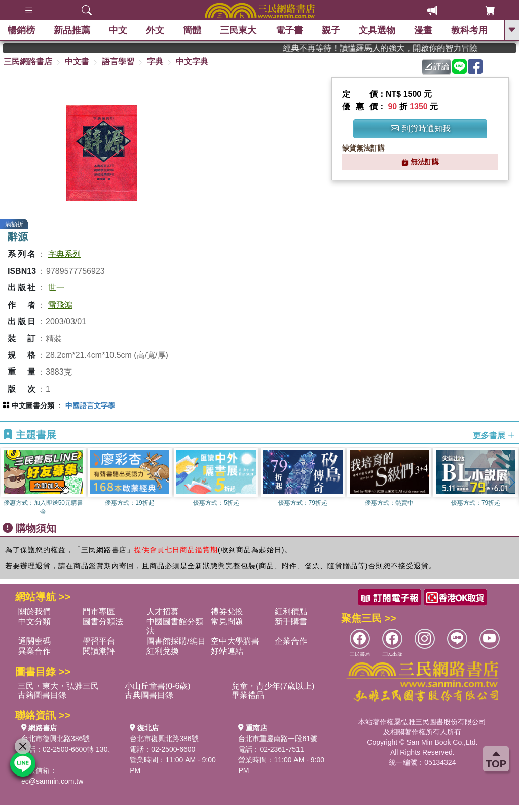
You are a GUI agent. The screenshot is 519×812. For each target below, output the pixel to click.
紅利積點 (291, 612)
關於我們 (34, 612)
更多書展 (494, 436)
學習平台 (99, 641)
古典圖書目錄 (149, 695)
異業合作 (34, 651)
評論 (437, 67)
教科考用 (469, 30)
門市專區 (99, 612)
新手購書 (291, 622)
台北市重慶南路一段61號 (278, 739)
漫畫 (423, 30)
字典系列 (64, 254)
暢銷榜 (21, 30)
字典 (155, 62)
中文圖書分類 (33, 405)
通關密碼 (34, 641)
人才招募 (163, 612)
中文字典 (192, 62)
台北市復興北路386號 (55, 739)
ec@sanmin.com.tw (52, 781)
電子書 (289, 30)
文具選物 (377, 30)
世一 (56, 288)
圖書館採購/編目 (176, 641)
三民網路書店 (28, 62)
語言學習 (118, 62)
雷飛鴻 (60, 305)
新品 (72, 30)
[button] (511, 482)
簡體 (192, 30)
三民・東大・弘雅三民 (58, 686)
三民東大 (238, 30)
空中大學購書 (235, 641)
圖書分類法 (103, 622)
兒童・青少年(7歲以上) (273, 686)
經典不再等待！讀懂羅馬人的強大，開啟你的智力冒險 (393, 48)
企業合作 (291, 641)
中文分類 (34, 622)
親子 (331, 30)
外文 (155, 30)
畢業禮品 (248, 695)
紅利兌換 (163, 651)
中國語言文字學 (90, 405)
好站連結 (227, 651)
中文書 (77, 62)
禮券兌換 (227, 612)
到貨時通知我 (421, 128)
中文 (118, 30)
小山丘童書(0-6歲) (158, 686)
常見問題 (227, 622)
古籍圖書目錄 (42, 695)
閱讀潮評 (99, 651)
